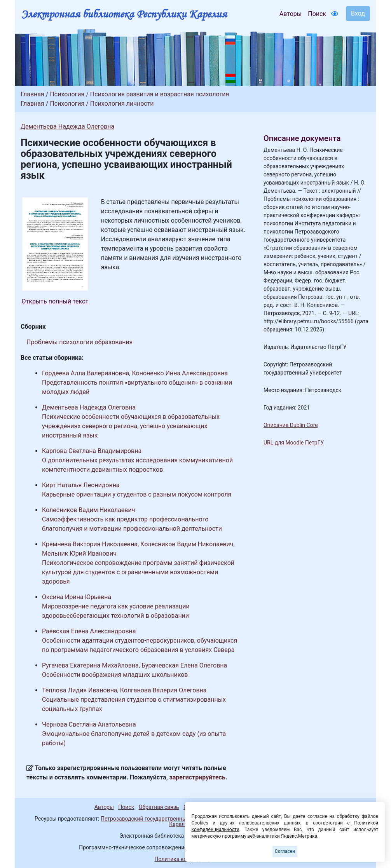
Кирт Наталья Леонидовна (81, 485)
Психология (67, 94)
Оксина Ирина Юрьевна (77, 597)
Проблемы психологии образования (79, 342)
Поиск (317, 14)
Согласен (285, 851)
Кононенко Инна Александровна (180, 373)
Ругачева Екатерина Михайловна (90, 665)
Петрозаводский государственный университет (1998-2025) (177, 819)
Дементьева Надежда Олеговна (67, 126)
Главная (32, 94)
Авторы (291, 14)
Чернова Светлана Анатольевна (89, 724)
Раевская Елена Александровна (89, 631)
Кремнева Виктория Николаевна (90, 544)
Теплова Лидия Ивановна (80, 690)
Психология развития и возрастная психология (160, 94)
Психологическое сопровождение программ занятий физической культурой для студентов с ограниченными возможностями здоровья (138, 572)
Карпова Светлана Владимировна (92, 451)
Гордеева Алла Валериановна (86, 373)
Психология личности (122, 104)
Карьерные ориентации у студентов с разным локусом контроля (137, 494)
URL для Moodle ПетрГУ (294, 443)
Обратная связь (159, 807)
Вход (358, 13)
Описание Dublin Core (291, 425)
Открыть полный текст (55, 301)
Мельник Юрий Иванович (79, 553)
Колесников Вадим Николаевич (88, 510)
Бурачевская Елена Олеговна (184, 665)
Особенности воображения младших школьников (115, 675)
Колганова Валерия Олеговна (163, 690)
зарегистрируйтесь (197, 777)
